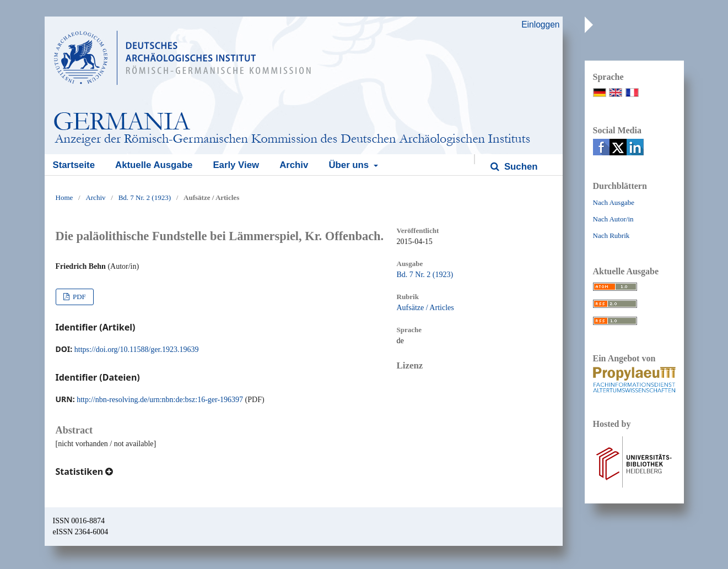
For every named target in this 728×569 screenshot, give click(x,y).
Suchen (519, 167)
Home (64, 197)
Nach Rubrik (611, 235)
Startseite (74, 165)
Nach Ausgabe (614, 202)
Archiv (294, 165)
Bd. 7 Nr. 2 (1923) (145, 197)
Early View (236, 165)
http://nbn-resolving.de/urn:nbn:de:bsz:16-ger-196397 (160, 400)
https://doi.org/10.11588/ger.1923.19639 (137, 349)
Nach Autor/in (613, 219)
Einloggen (540, 25)
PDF (79, 297)
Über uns (350, 165)
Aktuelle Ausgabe (154, 165)
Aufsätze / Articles (425, 308)
